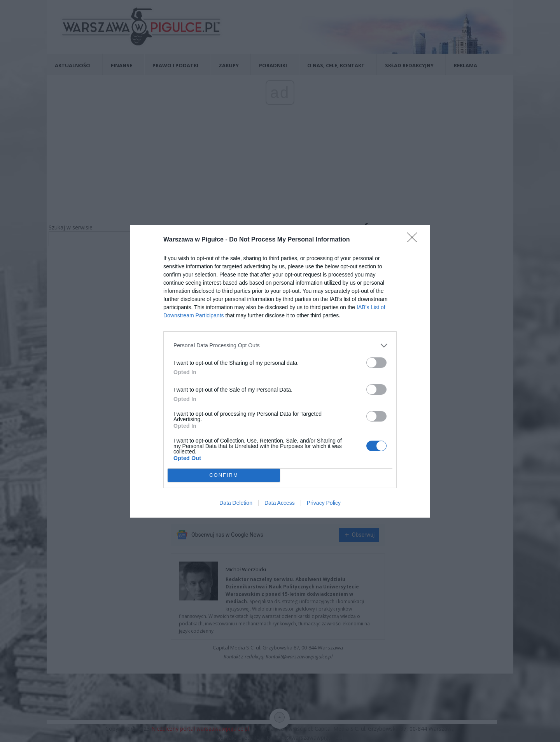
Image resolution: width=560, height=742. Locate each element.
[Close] (415, 240)
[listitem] (280, 346)
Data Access (280, 503)
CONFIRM (224, 475)
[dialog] (280, 371)
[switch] (376, 363)
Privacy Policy (324, 503)
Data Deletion (236, 503)
